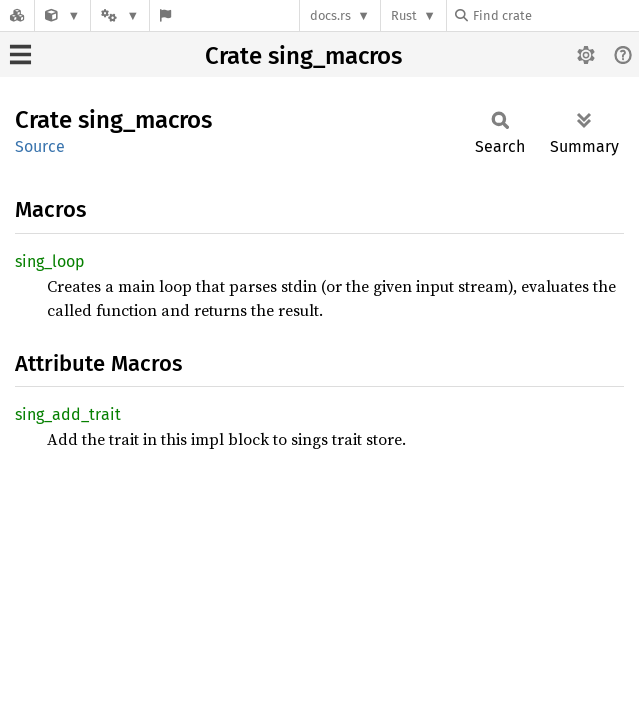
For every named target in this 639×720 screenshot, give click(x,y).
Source (40, 146)
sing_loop (50, 261)
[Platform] (120, 15)
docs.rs (330, 15)
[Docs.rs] (17, 15)
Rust (404, 15)
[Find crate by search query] (555, 15)
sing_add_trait (68, 414)
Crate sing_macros (303, 56)
